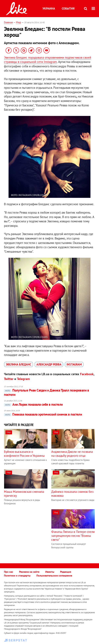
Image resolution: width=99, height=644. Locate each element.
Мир (19, 22)
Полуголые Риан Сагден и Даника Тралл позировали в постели (46, 392)
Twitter (9, 379)
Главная (8, 22)
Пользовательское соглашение (54, 575)
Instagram (74, 364)
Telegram (23, 379)
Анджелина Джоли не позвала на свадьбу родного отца (72, 454)
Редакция (66, 572)
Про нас (9, 572)
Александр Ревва (49, 364)
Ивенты (50, 572)
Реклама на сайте (29, 572)
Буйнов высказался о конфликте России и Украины (24, 454)
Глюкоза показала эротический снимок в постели (43, 414)
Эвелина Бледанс (19, 364)
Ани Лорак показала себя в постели (33, 404)
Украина (49, 8)
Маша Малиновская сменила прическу (24, 494)
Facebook (87, 374)
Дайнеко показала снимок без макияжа (72, 494)
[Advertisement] (32, 532)
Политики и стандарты (17, 575)
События (68, 8)
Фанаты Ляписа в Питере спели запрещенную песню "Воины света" (73, 536)
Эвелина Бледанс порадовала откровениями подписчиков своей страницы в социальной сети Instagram (48, 60)
